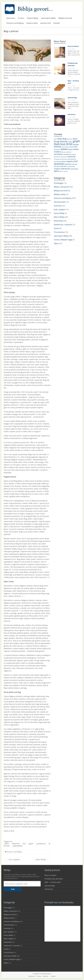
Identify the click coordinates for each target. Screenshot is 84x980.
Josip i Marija (42, 859)
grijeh (31, 844)
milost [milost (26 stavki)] (76, 149)
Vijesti (56, 243)
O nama (21, 18)
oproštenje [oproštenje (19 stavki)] (58, 154)
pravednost (41, 844)
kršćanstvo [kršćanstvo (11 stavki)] (57, 149)
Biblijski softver (60, 194)
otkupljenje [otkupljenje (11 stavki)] (66, 154)
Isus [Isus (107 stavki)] (57, 144)
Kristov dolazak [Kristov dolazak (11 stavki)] (69, 147)
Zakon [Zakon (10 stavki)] (61, 171)
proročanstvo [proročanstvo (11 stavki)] (72, 159)
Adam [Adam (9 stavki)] (55, 139)
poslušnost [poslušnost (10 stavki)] (57, 157)
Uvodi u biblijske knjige (63, 240)
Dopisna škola (32, 23)
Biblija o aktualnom (62, 187)
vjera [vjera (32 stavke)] (56, 171)
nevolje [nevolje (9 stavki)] (63, 152)
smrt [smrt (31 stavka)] (76, 161)
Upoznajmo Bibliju (48, 18)
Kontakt (57, 23)
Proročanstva (59, 232)
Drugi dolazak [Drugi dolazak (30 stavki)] (61, 141)
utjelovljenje (17, 846)
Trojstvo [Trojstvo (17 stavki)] (57, 169)
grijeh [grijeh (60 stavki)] (76, 141)
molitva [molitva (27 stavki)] (57, 152)
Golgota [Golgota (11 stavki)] (70, 142)
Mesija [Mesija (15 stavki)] (70, 149)
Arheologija (58, 183)
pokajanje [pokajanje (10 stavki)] (73, 154)
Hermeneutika (60, 202)
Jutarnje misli (45, 23)
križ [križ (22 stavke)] (76, 147)
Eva (24, 844)
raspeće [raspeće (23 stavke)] (69, 161)
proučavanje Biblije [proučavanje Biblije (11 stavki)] (60, 162)
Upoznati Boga (72, 98)
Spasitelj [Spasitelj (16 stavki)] (67, 164)
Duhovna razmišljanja (15, 23)
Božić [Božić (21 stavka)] (75, 139)
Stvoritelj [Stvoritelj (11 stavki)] (57, 166)
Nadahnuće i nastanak (63, 225)
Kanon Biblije (59, 213)
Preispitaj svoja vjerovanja (54, 879)
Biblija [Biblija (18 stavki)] (60, 139)
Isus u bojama (13, 859)
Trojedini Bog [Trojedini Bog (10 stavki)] (71, 166)
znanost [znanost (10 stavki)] (65, 171)
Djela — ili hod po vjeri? (53, 882)
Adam (7, 844)
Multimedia (58, 221)
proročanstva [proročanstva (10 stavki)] (64, 159)
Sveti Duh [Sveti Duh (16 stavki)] (63, 166)
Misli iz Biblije (59, 217)
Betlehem (16, 844)
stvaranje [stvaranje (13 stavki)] (74, 164)
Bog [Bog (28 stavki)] (65, 139)
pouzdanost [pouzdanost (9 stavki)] (64, 157)
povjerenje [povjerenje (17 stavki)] (71, 157)
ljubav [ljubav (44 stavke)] (64, 149)
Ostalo (56, 228)
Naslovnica (11, 18)
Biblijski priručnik (65, 18)
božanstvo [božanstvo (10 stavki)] (70, 139)
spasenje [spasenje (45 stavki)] (59, 164)
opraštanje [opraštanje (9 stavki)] (68, 152)
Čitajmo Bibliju (33, 18)
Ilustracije (58, 206)
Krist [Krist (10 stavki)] (63, 147)
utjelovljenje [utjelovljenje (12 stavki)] (74, 169)
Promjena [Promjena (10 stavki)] (57, 159)
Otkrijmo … (46, 976)
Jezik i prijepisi (59, 209)
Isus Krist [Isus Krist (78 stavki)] (66, 144)
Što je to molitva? (73, 46)
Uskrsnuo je (71, 114)
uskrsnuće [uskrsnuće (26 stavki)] (65, 169)
